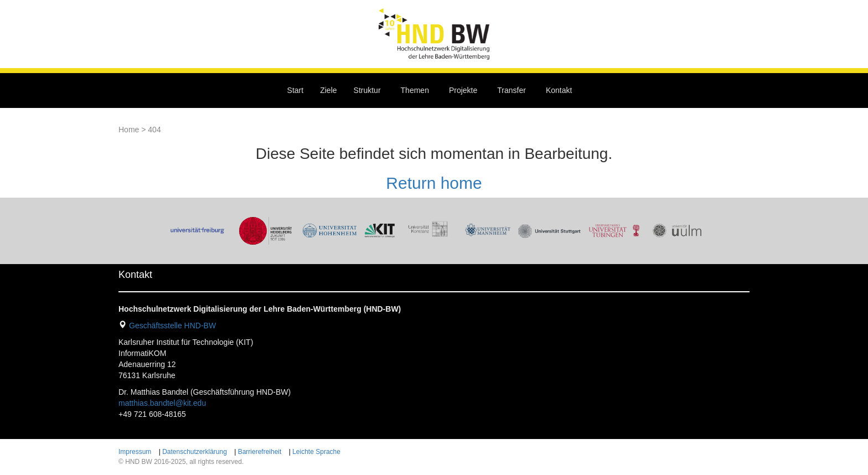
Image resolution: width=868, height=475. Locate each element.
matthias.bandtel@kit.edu (162, 403)
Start (296, 90)
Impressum (135, 452)
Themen (415, 90)
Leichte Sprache (316, 452)
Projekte (463, 90)
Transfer (512, 90)
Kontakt (559, 90)
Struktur (367, 90)
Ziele (328, 90)
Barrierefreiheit (260, 452)
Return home (434, 183)
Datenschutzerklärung (195, 452)
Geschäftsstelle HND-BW (172, 326)
